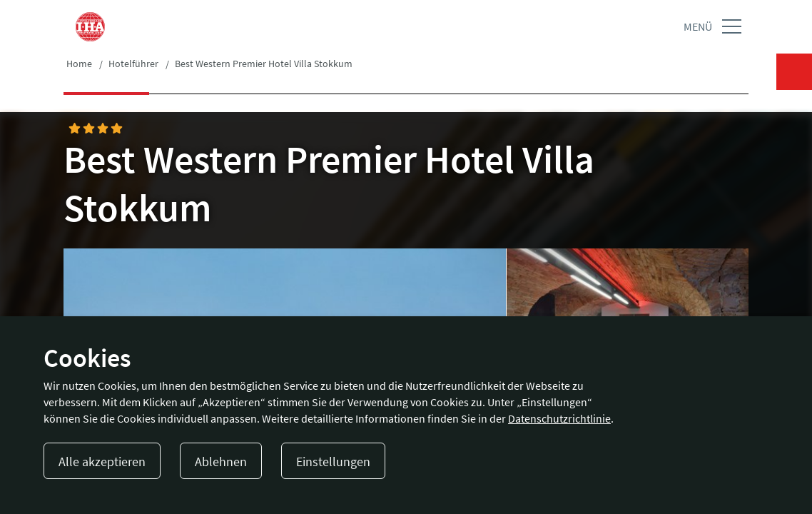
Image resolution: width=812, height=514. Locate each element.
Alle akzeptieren (102, 462)
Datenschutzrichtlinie (559, 418)
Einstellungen (333, 462)
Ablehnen (221, 462)
